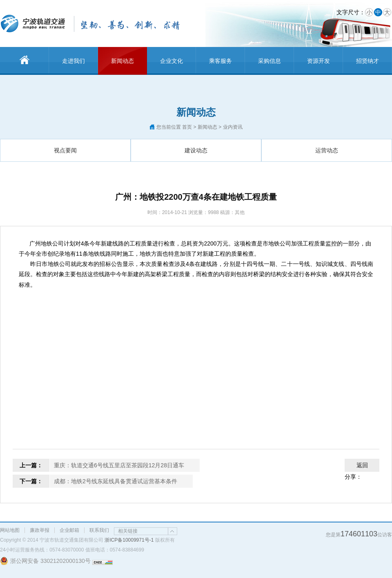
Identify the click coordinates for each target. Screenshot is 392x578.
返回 (362, 465)
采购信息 (269, 61)
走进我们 (73, 61)
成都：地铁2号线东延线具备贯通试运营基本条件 (116, 481)
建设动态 (196, 150)
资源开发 (318, 61)
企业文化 (171, 61)
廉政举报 (40, 530)
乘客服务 (220, 61)
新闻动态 (122, 61)
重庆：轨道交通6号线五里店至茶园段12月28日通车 (119, 465)
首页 (187, 127)
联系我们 (99, 530)
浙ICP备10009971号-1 (129, 540)
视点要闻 (65, 150)
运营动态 (327, 150)
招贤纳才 (367, 61)
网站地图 (10, 530)
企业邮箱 (69, 530)
